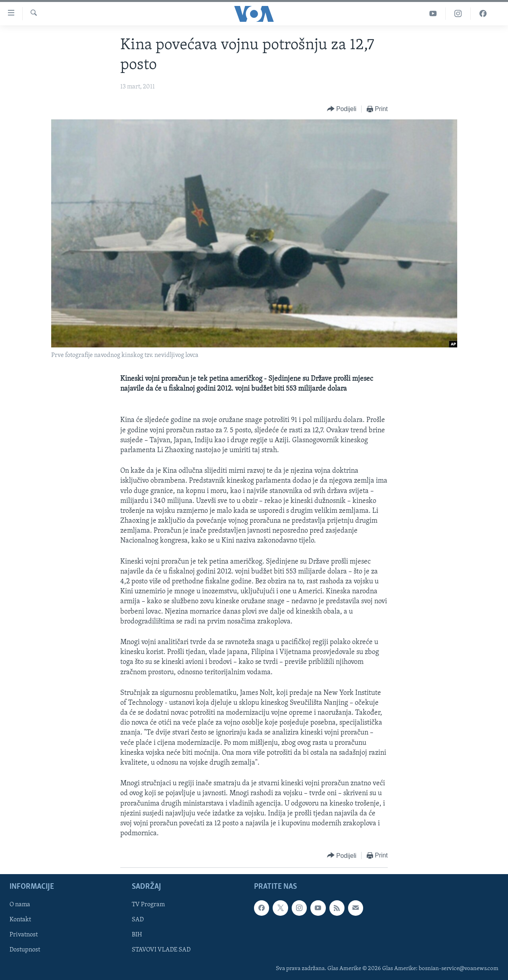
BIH (137, 935)
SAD (138, 920)
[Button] (342, 109)
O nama (20, 905)
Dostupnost (25, 950)
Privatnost (24, 935)
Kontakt (20, 920)
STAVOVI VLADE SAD (161, 950)
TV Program (148, 905)
